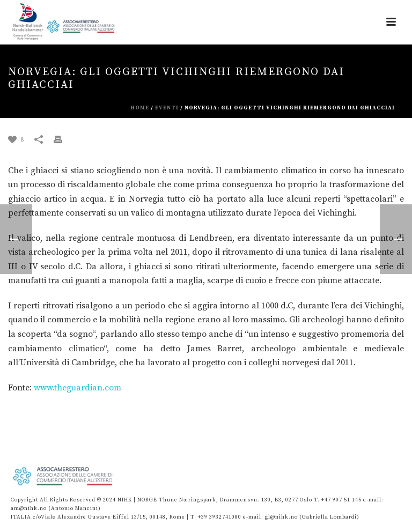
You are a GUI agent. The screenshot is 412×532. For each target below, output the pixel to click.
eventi (167, 108)
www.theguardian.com (78, 388)
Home (140, 108)
